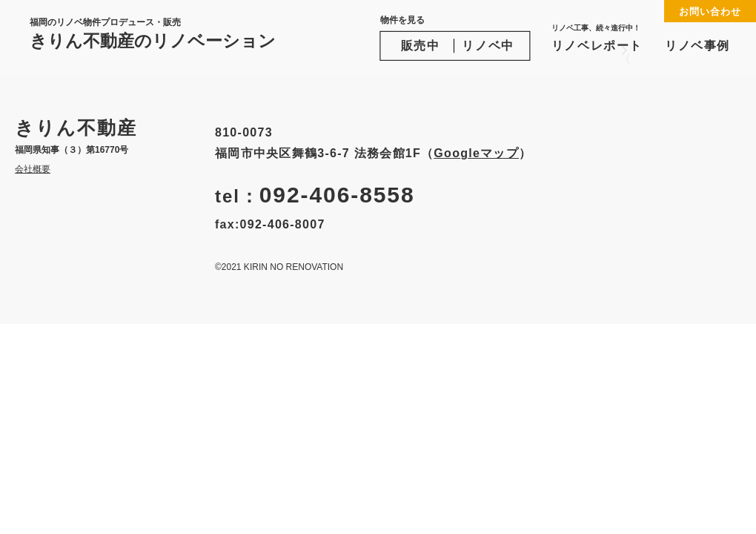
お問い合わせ (710, 11)
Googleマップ (476, 153)
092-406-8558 (337, 195)
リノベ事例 (697, 46)
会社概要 (33, 169)
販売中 (421, 46)
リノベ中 (488, 46)
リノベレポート (597, 38)
